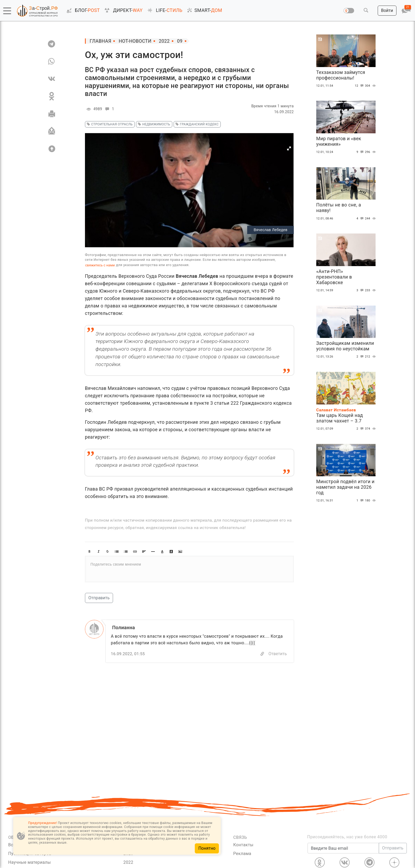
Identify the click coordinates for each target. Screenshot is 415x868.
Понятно (207, 848)
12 (360, 86)
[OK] (52, 96)
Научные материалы (30, 862)
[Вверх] (52, 149)
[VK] (52, 79)
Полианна (124, 627)
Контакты (243, 845)
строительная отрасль (109, 124)
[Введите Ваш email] (343, 848)
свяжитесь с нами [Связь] (100, 265)
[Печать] (52, 114)
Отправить (99, 598)
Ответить (278, 654)
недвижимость (153, 124)
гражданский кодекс (196, 124)
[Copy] (262, 654)
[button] (7, 11)
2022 (128, 862)
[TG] (52, 44)
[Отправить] (52, 131)
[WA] (52, 61)
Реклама (242, 854)
